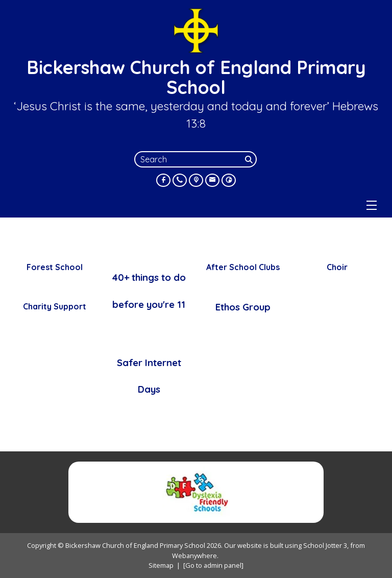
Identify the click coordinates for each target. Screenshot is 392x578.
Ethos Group (243, 307)
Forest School (55, 267)
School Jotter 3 (325, 545)
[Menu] (372, 205)
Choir (337, 267)
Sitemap (161, 565)
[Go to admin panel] (213, 565)
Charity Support (55, 306)
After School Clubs (243, 267)
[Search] (250, 159)
